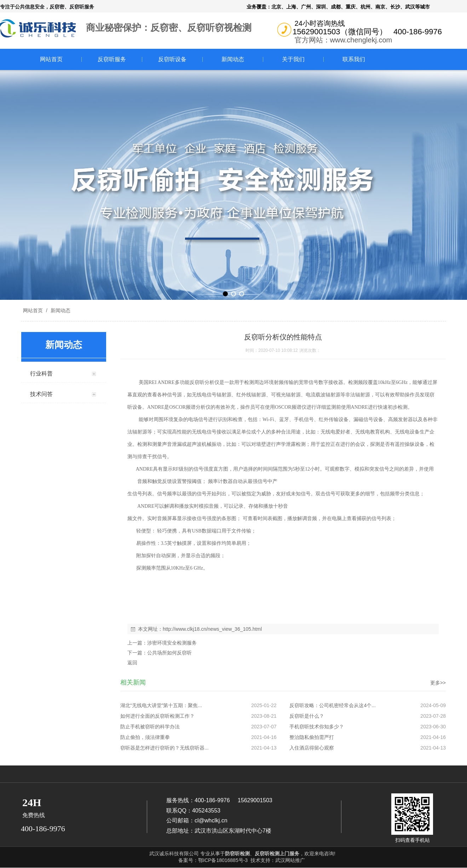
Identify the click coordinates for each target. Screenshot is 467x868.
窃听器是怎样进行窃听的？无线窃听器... (165, 748)
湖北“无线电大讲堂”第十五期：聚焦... (161, 705)
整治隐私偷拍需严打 (312, 737)
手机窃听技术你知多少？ (317, 727)
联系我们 (354, 59)
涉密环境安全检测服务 (172, 643)
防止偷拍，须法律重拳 (145, 737)
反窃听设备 (172, 59)
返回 (132, 663)
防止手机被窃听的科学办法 (150, 727)
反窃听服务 (112, 59)
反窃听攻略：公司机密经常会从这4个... (332, 705)
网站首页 (51, 59)
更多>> (438, 683)
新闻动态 (233, 59)
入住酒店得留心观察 (312, 748)
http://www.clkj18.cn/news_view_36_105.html (212, 629)
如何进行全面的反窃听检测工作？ (157, 716)
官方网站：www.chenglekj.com (344, 40)
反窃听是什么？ (307, 716)
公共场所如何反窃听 (169, 653)
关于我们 (293, 59)
